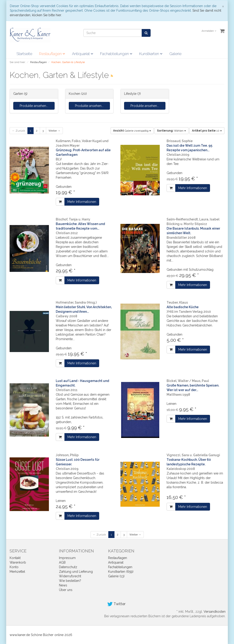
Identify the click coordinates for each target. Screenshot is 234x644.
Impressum (67, 558)
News (63, 585)
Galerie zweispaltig (132, 131)
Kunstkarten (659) (121, 572)
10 (207, 131)
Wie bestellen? (70, 581)
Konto (14, 567)
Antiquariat (83, 54)
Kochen (74, 94)
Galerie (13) (116, 576)
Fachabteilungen (116, 54)
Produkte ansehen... (34, 106)
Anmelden (209, 31)
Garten (18, 94)
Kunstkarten (151, 54)
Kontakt (15, 558)
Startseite (24, 54)
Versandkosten (215, 612)
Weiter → (54, 131)
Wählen (172, 131)
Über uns (66, 590)
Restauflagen (52, 54)
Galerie (175, 54)
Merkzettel (17, 572)
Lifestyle (130, 94)
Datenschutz (68, 567)
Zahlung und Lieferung (76, 572)
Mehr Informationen (82, 202)
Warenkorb (18, 562)
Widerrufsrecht (70, 576)
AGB (62, 562)
